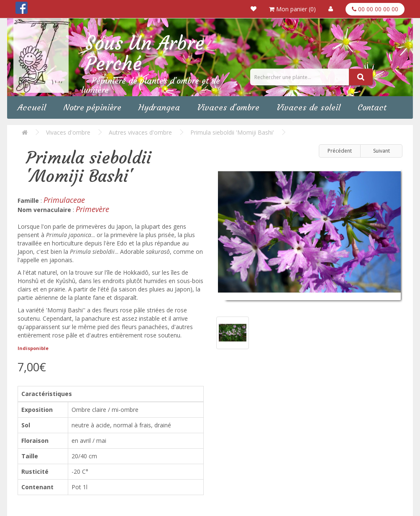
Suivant (382, 151)
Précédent (340, 151)
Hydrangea (159, 107)
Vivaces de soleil (309, 107)
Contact (372, 107)
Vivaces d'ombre (228, 107)
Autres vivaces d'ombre (140, 132)
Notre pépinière (92, 107)
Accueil (32, 107)
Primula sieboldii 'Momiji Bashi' (232, 132)
